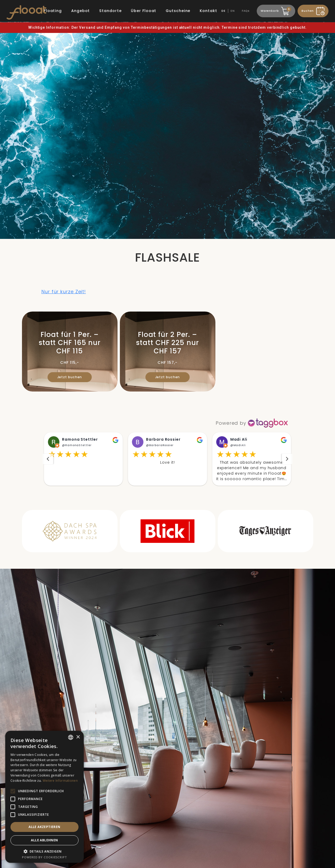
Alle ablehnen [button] (44, 840)
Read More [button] (252, 486)
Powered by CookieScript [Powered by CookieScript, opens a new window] (44, 857)
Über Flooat (144, 11)
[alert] (44, 797)
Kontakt (208, 11)
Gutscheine (178, 11)
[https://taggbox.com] (252, 423)
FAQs (246, 11)
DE (224, 11)
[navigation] (48, 462)
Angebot (80, 11)
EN (233, 11)
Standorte (110, 11)
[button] (83, 462)
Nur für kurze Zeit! (64, 292)
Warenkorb (275, 10)
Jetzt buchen (70, 377)
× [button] (78, 737)
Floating (53, 11)
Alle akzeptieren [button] (44, 827)
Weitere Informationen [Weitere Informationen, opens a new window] (60, 781)
